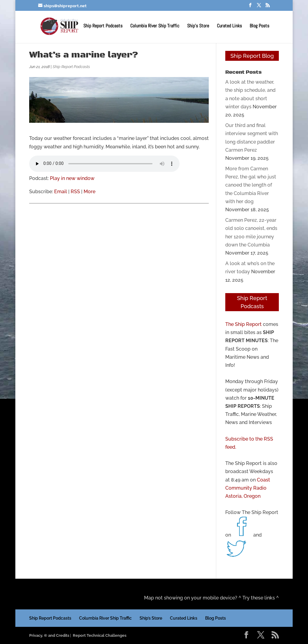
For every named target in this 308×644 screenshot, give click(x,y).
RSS (75, 192)
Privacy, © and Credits (49, 635)
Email (61, 192)
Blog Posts (259, 27)
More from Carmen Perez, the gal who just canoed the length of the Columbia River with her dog (251, 185)
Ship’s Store (198, 27)
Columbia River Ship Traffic (155, 27)
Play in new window (72, 178)
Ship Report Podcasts (103, 27)
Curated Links (229, 27)
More (89, 192)
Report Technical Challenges (100, 635)
